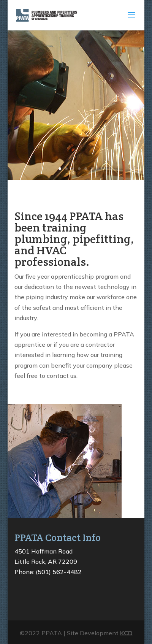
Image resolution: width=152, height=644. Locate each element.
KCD (126, 633)
